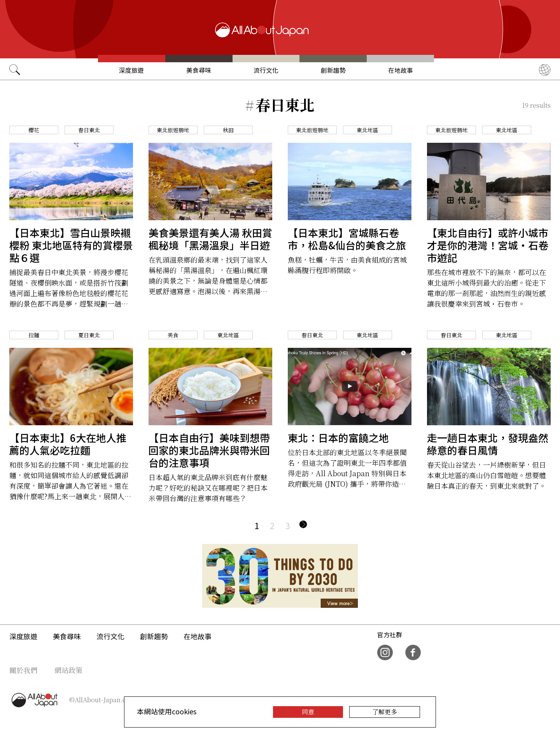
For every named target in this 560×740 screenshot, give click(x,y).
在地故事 (401, 70)
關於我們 (23, 670)
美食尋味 (199, 70)
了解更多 (385, 712)
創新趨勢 (333, 70)
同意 (308, 712)
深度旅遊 (131, 70)
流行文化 (266, 70)
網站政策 (68, 670)
